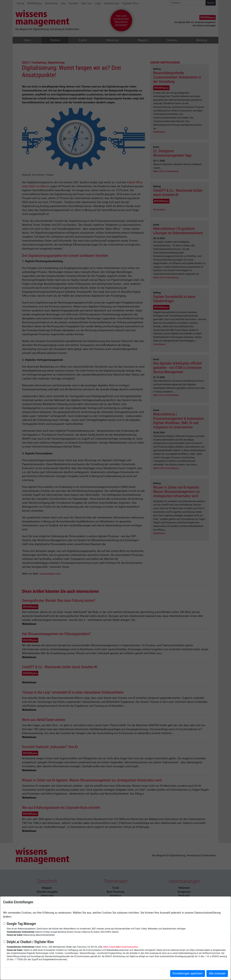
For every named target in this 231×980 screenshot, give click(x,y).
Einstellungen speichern (188, 973)
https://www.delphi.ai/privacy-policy (121, 947)
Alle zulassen (217, 973)
